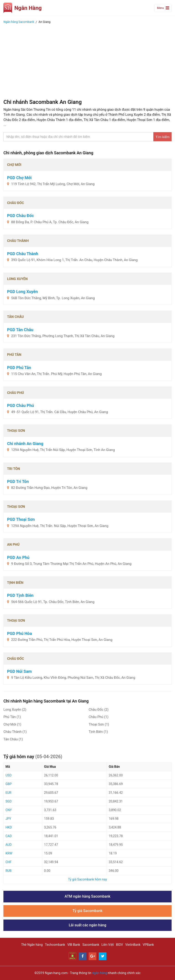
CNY (9, 810)
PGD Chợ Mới (19, 178)
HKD (9, 827)
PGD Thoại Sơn (21, 519)
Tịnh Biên (98, 732)
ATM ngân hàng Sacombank (88, 896)
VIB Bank (74, 945)
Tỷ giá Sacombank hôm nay (88, 879)
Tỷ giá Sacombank (87, 911)
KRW (9, 853)
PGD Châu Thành (23, 254)
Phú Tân (12, 717)
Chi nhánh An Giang (25, 444)
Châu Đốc (99, 710)
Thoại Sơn (99, 724)
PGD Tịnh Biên (20, 595)
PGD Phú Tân (19, 368)
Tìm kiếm (162, 137)
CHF (9, 862)
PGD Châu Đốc (21, 216)
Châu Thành (15, 732)
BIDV (119, 945)
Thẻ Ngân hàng (32, 945)
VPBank (148, 945)
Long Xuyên (15, 710)
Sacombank (91, 945)
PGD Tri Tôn (18, 481)
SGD (9, 801)
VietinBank (133, 945)
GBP (9, 784)
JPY (8, 819)
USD (9, 775)
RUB (8, 871)
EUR (8, 793)
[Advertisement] (87, 60)
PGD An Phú (18, 557)
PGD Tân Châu (20, 330)
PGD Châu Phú (21, 405)
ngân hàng (100, 973)
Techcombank (55, 945)
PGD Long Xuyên (22, 292)
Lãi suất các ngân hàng (88, 925)
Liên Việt (108, 945)
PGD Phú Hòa (19, 633)
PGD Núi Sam (19, 671)
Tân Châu (13, 739)
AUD (9, 845)
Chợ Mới (12, 724)
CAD (9, 836)
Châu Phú (99, 717)
